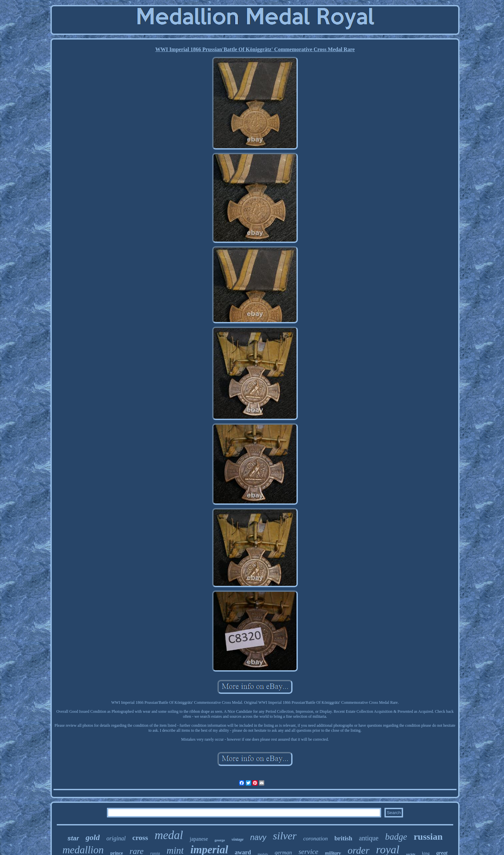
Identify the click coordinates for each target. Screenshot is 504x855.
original (116, 838)
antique (369, 838)
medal (169, 835)
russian (428, 837)
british (343, 838)
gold (93, 837)
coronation (315, 839)
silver (285, 836)
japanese (199, 839)
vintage (238, 839)
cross (140, 838)
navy (258, 837)
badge (396, 837)
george (220, 840)
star (73, 838)
